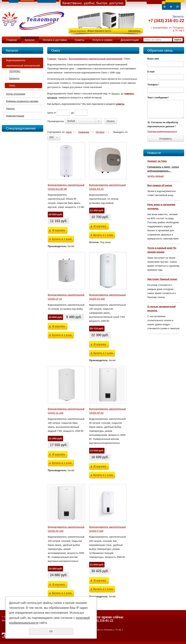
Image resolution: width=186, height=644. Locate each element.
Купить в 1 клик (62, 239)
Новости (154, 153)
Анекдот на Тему (157, 161)
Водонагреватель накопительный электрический (23, 63)
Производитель (56, 121)
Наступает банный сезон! (162, 279)
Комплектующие (15, 116)
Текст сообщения (158, 98)
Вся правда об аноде (160, 185)
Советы (80, 40)
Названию (84, 132)
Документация (130, 40)
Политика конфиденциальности (162, 131)
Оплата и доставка (55, 40)
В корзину (59, 230)
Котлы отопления (16, 94)
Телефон (153, 85)
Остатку (100, 132)
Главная (12, 40)
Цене (69, 132)
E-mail (151, 72)
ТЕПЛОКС (15, 71)
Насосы (10, 108)
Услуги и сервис (102, 40)
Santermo (14, 78)
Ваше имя (153, 59)
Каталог (30, 40)
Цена (50, 113)
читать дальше (156, 176)
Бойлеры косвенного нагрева (22, 101)
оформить (134, 31)
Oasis (12, 85)
